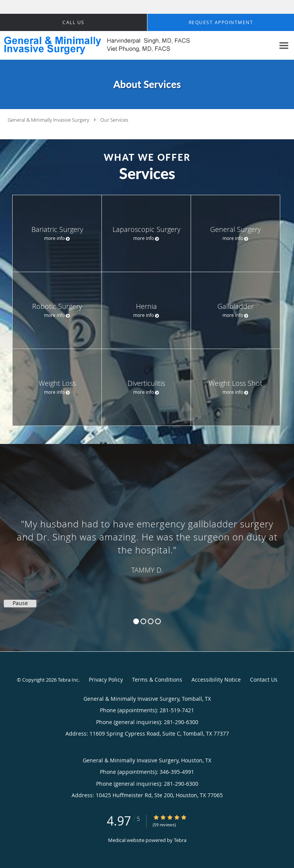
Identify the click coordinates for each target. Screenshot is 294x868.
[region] (147, 540)
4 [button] (158, 621)
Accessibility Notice (216, 680)
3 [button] (151, 621)
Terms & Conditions (157, 680)
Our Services (114, 120)
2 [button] (143, 621)
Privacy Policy (106, 680)
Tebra (180, 840)
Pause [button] (20, 603)
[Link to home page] (137, 46)
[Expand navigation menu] (284, 46)
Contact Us (264, 680)
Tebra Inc (68, 680)
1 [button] (136, 621)
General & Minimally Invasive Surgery (48, 120)
